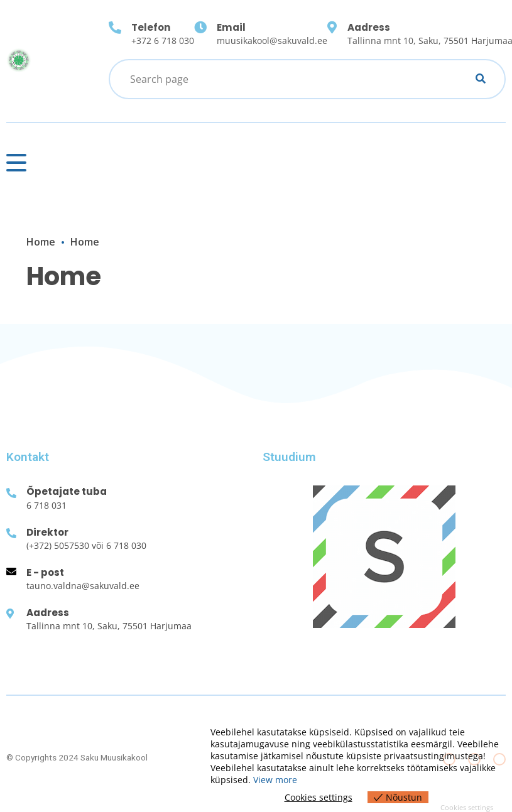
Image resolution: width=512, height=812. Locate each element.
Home (41, 242)
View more (275, 780)
